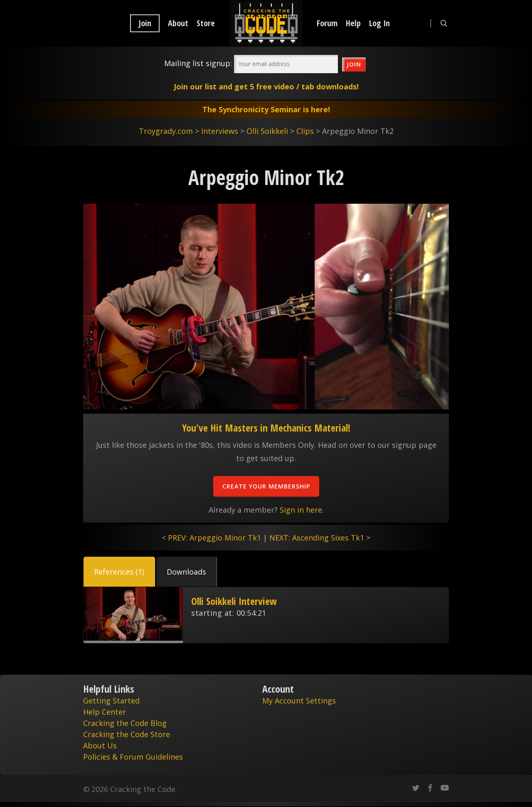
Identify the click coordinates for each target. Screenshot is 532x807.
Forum (327, 23)
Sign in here (301, 510)
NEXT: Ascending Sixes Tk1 (317, 538)
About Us (100, 745)
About (178, 23)
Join (145, 23)
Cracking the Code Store (127, 734)
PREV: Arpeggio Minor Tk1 (214, 538)
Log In (379, 23)
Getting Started (111, 701)
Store (206, 23)
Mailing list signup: (198, 63)
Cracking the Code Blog (125, 723)
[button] (119, 572)
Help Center (105, 712)
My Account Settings (299, 701)
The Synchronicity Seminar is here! (266, 109)
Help (353, 23)
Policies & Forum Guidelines (133, 757)
